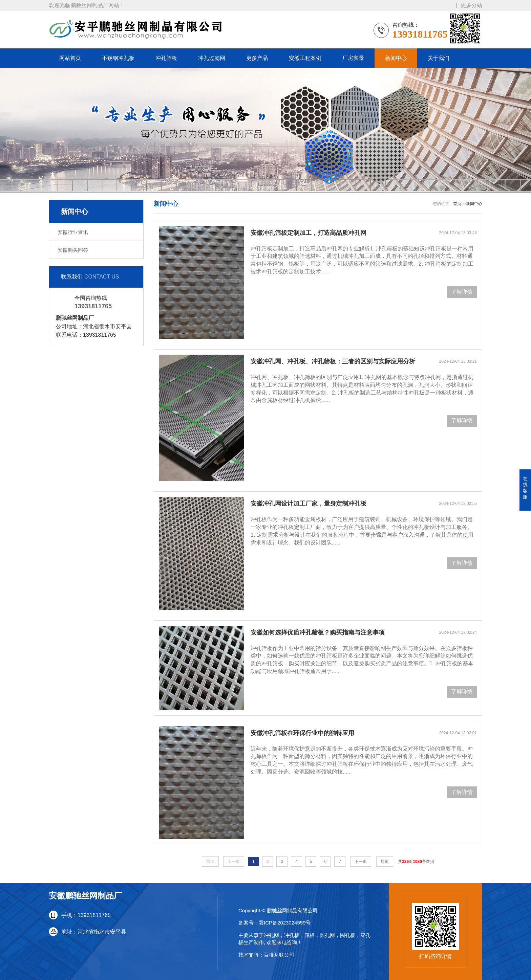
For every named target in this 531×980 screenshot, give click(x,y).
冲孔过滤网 (212, 58)
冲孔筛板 (166, 58)
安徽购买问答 (73, 250)
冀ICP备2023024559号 (285, 923)
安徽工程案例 (305, 58)
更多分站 (471, 5)
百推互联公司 (279, 955)
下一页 (361, 862)
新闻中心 (396, 58)
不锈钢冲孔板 (118, 58)
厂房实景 (353, 58)
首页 (457, 204)
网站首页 (70, 58)
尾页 (385, 862)
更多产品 (257, 58)
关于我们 (439, 58)
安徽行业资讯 (73, 232)
